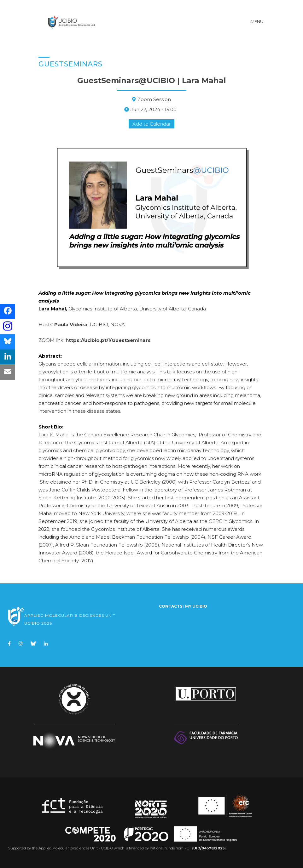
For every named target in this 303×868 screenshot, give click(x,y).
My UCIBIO (196, 605)
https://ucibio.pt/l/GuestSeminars (108, 339)
